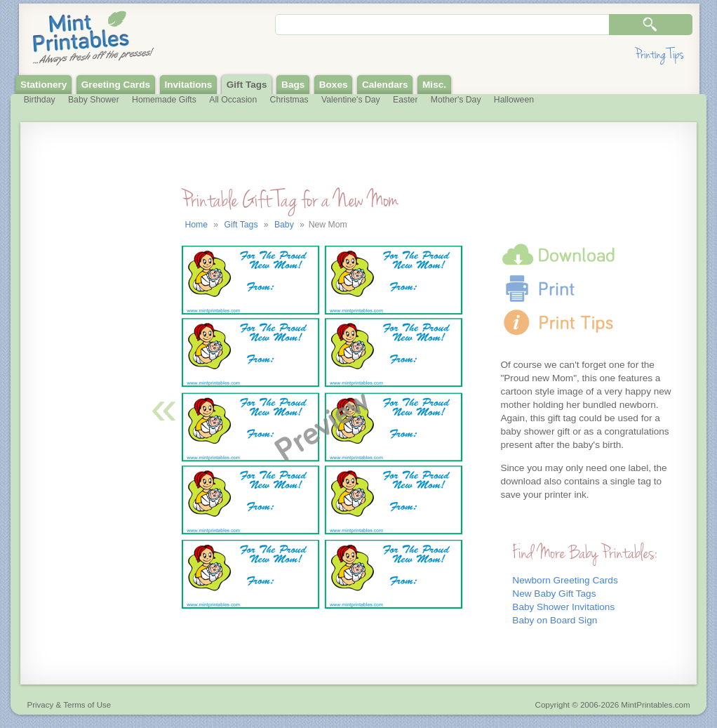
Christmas (289, 100)
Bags (293, 85)
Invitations (188, 85)
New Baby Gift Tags (554, 594)
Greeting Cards (116, 85)
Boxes (334, 85)
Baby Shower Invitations (563, 607)
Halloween (514, 100)
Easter (405, 100)
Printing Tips (659, 54)
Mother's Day (456, 100)
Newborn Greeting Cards (565, 580)
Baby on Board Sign (555, 620)
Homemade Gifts (164, 100)
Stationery (43, 85)
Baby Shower (94, 100)
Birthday (40, 100)
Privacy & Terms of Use (69, 705)
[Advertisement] (86, 418)
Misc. (434, 85)
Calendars (385, 85)
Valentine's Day (351, 100)
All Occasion (233, 100)
